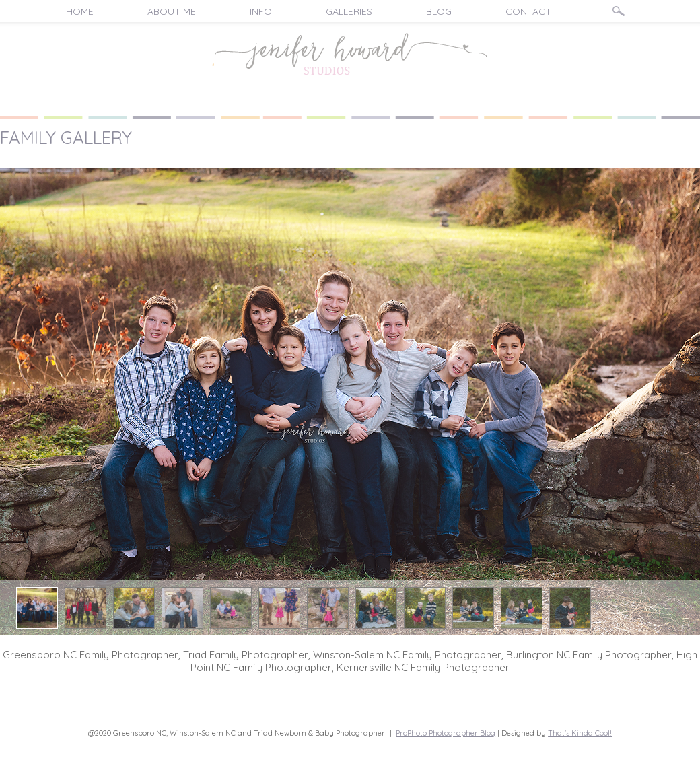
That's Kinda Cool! (580, 733)
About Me (172, 11)
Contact (528, 11)
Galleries (349, 11)
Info (261, 11)
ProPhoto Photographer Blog (446, 733)
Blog (439, 11)
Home (80, 11)
